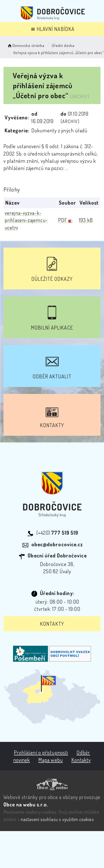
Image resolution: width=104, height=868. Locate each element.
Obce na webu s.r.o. (26, 804)
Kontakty (52, 624)
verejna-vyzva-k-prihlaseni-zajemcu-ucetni (26, 220)
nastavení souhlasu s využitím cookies (57, 819)
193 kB (86, 220)
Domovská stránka (26, 45)
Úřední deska (63, 45)
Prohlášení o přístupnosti (41, 752)
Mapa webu (51, 760)
